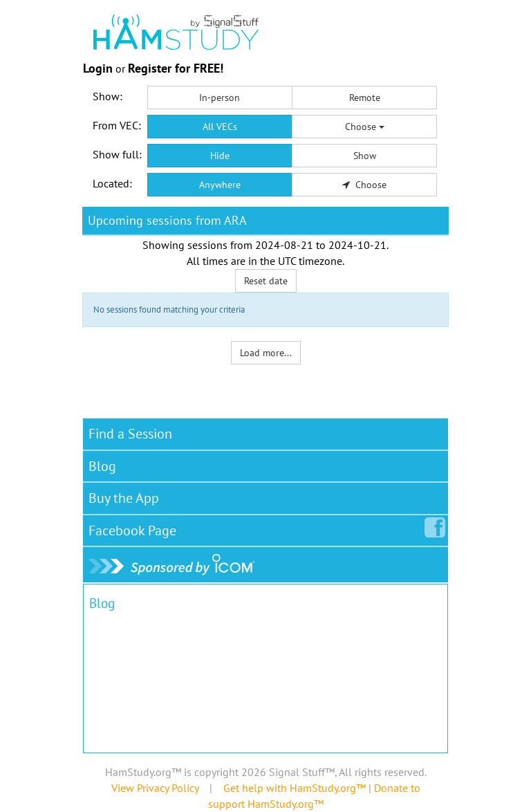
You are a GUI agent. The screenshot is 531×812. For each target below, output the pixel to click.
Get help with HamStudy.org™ (295, 788)
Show (365, 156)
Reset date (266, 281)
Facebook (135, 528)
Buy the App (124, 498)
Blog (102, 466)
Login (98, 68)
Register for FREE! (176, 68)
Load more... (266, 353)
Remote (365, 98)
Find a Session (130, 434)
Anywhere (220, 185)
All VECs (220, 127)
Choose (365, 127)
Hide (220, 156)
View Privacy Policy (155, 788)
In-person (220, 98)
